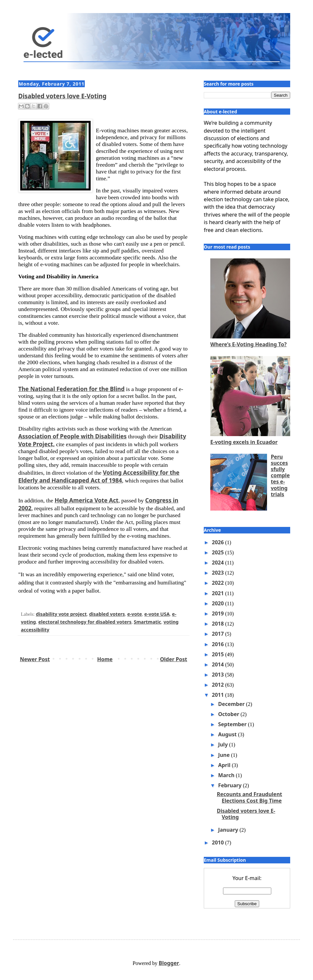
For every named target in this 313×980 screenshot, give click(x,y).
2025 (219, 552)
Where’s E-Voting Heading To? (248, 344)
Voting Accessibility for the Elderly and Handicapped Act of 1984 (99, 476)
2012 (219, 685)
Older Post (174, 659)
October (229, 714)
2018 (219, 624)
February (231, 785)
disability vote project (61, 614)
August (228, 734)
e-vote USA (157, 614)
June (225, 755)
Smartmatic (147, 622)
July (224, 744)
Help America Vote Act (86, 500)
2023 (219, 573)
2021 (219, 593)
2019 (219, 613)
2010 (219, 842)
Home (105, 659)
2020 (219, 603)
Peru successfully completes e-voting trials (280, 475)
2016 (219, 644)
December (232, 704)
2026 (219, 542)
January (229, 830)
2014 (219, 664)
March (227, 775)
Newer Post (35, 659)
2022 (219, 583)
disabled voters (107, 614)
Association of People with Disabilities (72, 436)
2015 (219, 654)
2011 (219, 695)
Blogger (169, 963)
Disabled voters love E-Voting (62, 96)
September (233, 724)
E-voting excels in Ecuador (244, 442)
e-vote (134, 614)
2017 (219, 634)
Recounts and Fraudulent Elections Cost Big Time (249, 797)
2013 (219, 675)
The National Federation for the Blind (71, 389)
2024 (219, 563)
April (225, 765)
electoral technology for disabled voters (85, 622)
